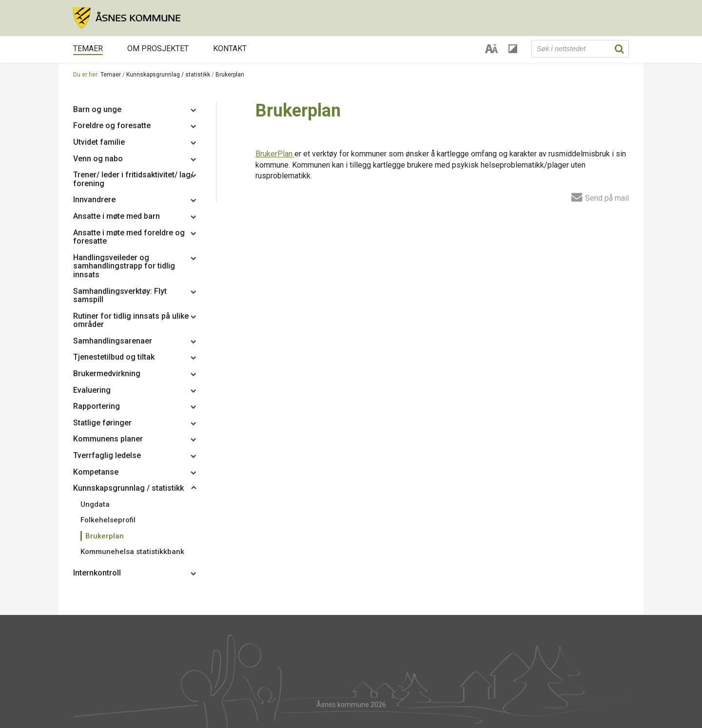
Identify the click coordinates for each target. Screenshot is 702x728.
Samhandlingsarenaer (113, 341)
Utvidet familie (99, 142)
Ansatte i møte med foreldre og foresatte (129, 237)
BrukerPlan (275, 154)
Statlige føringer (102, 423)
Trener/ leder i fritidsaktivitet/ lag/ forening (133, 179)
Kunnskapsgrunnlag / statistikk (168, 75)
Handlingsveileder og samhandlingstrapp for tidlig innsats (124, 266)
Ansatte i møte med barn (117, 216)
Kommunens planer (108, 439)
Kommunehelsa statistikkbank (132, 552)
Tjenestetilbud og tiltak (114, 357)
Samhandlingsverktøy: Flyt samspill (120, 296)
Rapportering (97, 406)
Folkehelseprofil (108, 520)
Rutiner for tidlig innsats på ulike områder (131, 320)
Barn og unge (97, 109)
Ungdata (95, 504)
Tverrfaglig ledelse (107, 455)
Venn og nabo (98, 159)
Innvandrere (94, 200)
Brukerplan (230, 75)
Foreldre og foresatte (112, 125)
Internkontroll (97, 573)
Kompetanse (96, 472)
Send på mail (600, 197)
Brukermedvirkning (107, 374)
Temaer (88, 48)
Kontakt (230, 48)
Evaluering (92, 390)
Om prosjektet (158, 48)
